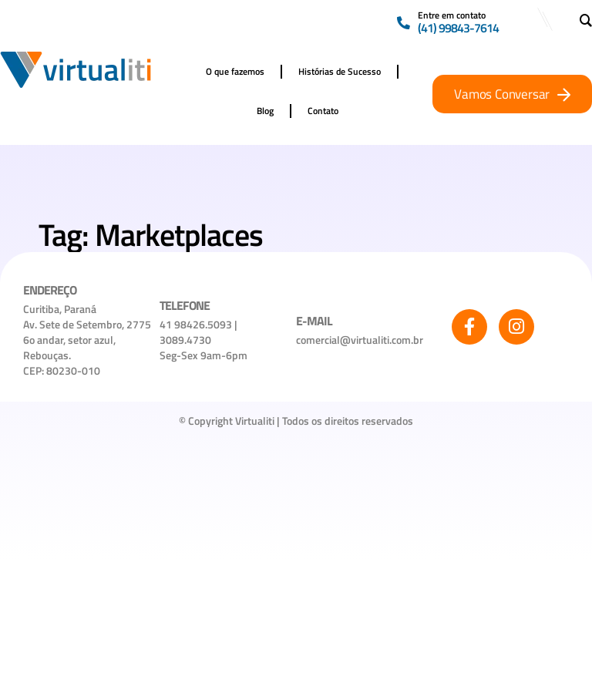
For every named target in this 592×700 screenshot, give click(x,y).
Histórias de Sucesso (340, 71)
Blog (265, 111)
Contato (323, 111)
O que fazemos (235, 71)
